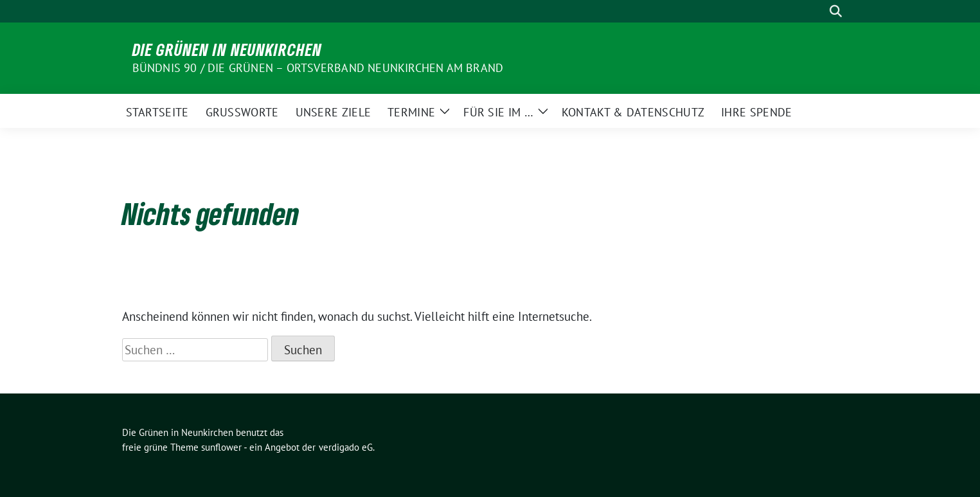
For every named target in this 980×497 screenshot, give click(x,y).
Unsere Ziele (334, 112)
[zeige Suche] (836, 11)
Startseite (157, 112)
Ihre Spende (756, 112)
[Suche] (817, 11)
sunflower (221, 447)
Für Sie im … (498, 112)
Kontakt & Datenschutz (633, 112)
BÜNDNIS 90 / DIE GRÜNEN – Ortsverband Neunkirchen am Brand (318, 68)
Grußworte (242, 112)
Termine (411, 112)
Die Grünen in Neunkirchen (227, 50)
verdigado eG (346, 447)
